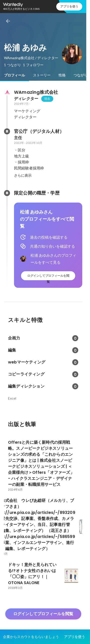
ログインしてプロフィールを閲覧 (48, 277)
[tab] (14, 75)
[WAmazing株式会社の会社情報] (7, 92)
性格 (62, 75)
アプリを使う (69, 6)
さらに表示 (23, 175)
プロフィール (14, 75)
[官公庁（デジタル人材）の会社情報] (7, 131)
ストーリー (42, 75)
